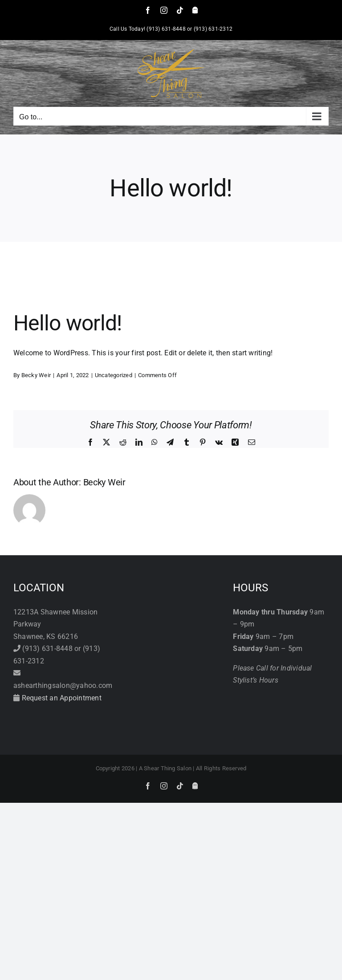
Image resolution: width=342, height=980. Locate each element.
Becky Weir (36, 375)
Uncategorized (114, 375)
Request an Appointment (62, 698)
